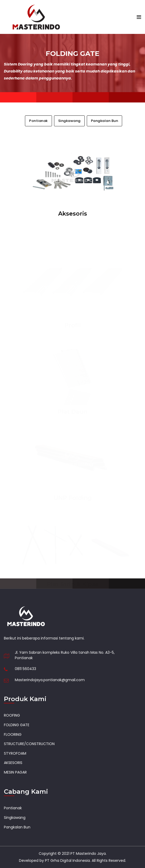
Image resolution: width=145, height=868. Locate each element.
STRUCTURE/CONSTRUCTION (29, 744)
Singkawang (69, 121)
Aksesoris (73, 214)
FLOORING (13, 734)
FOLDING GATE (17, 725)
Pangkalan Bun (105, 121)
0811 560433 (25, 669)
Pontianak (38, 121)
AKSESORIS (13, 763)
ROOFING (12, 715)
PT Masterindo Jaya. (88, 854)
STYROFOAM (15, 753)
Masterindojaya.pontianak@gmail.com (50, 680)
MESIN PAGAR (15, 772)
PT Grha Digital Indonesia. (68, 860)
